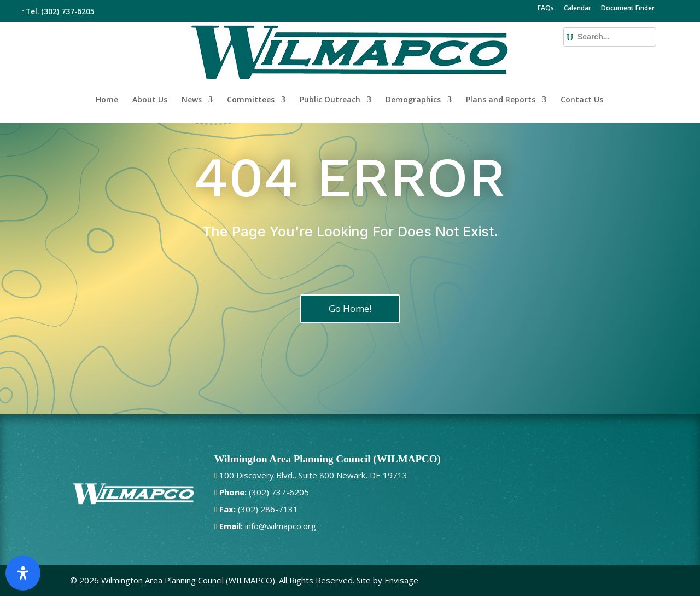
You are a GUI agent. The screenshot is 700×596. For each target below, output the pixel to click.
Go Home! (350, 308)
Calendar (577, 9)
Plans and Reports (501, 65)
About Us (150, 65)
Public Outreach (330, 65)
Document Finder (628, 9)
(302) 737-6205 (68, 11)
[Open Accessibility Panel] (23, 573)
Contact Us (582, 65)
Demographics (413, 65)
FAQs (546, 9)
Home (107, 65)
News (192, 65)
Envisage (401, 580)
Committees (251, 65)
